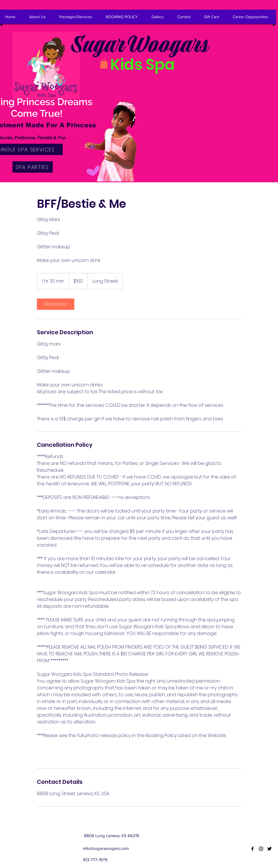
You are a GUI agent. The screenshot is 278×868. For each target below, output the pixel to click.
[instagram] (261, 849)
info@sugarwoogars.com (106, 848)
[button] (104, 64)
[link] (56, 304)
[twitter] (269, 849)
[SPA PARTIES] (33, 167)
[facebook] (252, 849)
